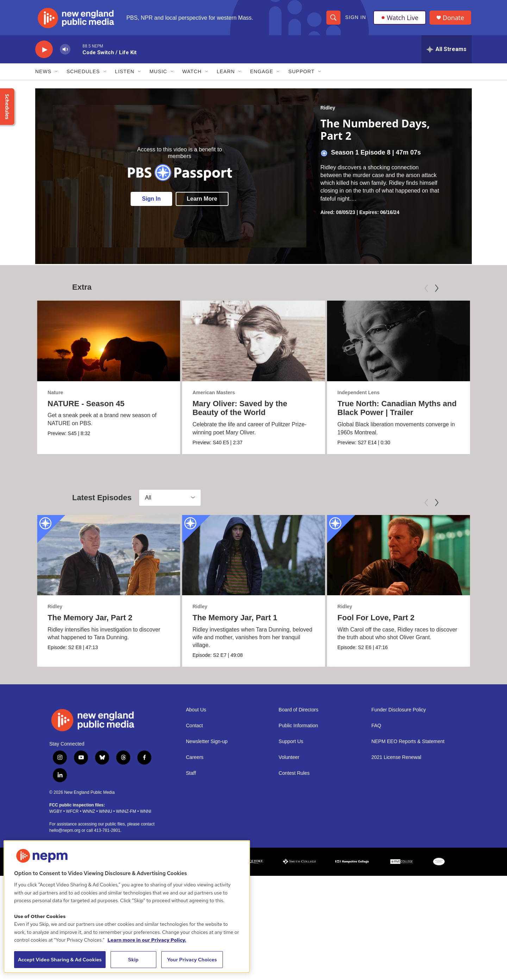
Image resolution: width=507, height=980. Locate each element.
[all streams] (447, 51)
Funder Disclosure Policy (399, 713)
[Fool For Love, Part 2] (403, 558)
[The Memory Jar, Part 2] (109, 558)
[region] (127, 907)
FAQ (376, 729)
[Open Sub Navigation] (57, 73)
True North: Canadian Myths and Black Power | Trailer (402, 410)
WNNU (105, 815)
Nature (55, 394)
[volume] (65, 51)
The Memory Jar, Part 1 (216, 620)
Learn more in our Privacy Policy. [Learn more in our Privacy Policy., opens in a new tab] (147, 940)
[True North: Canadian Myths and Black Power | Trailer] (403, 343)
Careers (195, 761)
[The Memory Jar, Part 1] (235, 558)
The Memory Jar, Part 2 (90, 620)
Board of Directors (298, 713)
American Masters (238, 394)
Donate (454, 18)
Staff (191, 777)
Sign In (355, 18)
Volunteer (289, 761)
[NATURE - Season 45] (109, 343)
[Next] (437, 290)
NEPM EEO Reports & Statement (408, 745)
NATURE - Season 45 (86, 405)
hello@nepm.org (65, 834)
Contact (194, 729)
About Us (196, 713)
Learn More (202, 200)
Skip (133, 960)
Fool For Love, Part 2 (380, 620)
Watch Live (400, 18)
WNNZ (89, 815)
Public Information (298, 729)
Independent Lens (363, 394)
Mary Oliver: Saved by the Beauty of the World (264, 410)
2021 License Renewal (396, 761)
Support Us (291, 745)
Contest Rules (294, 777)
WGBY (56, 815)
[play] (44, 51)
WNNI (145, 815)
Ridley (328, 109)
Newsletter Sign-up (207, 745)
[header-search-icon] (333, 18)
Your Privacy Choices (192, 960)
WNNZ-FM (126, 815)
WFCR (72, 815)
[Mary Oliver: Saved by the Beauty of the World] (278, 343)
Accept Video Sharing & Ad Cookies (60, 960)
